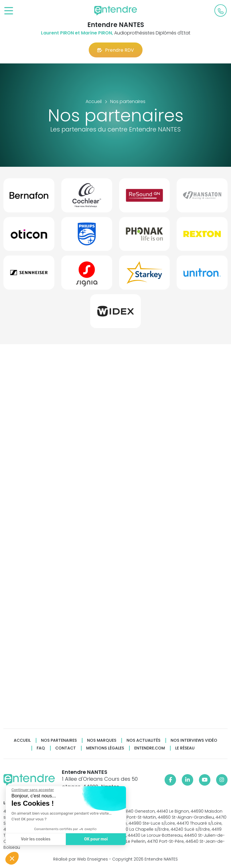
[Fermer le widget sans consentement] (33, 790)
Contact (66, 748)
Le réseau (185, 748)
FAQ (41, 748)
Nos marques (102, 740)
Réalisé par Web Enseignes (81, 859)
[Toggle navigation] (9, 11)
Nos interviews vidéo (194, 740)
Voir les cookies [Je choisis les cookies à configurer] (36, 839)
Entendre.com (150, 748)
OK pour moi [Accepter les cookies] (96, 839)
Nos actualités (143, 740)
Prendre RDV (116, 50)
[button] (12, 858)
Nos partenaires (59, 740)
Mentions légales (105, 748)
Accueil (22, 740)
